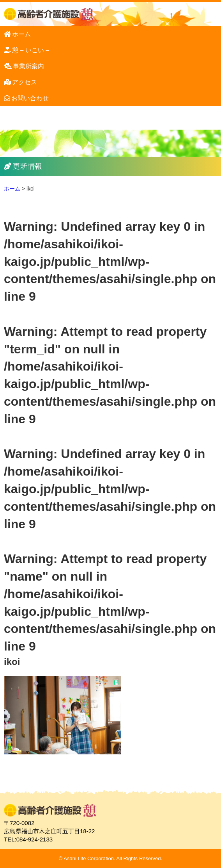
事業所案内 (28, 66)
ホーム (21, 34)
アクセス (25, 82)
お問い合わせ (30, 98)
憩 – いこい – (31, 50)
